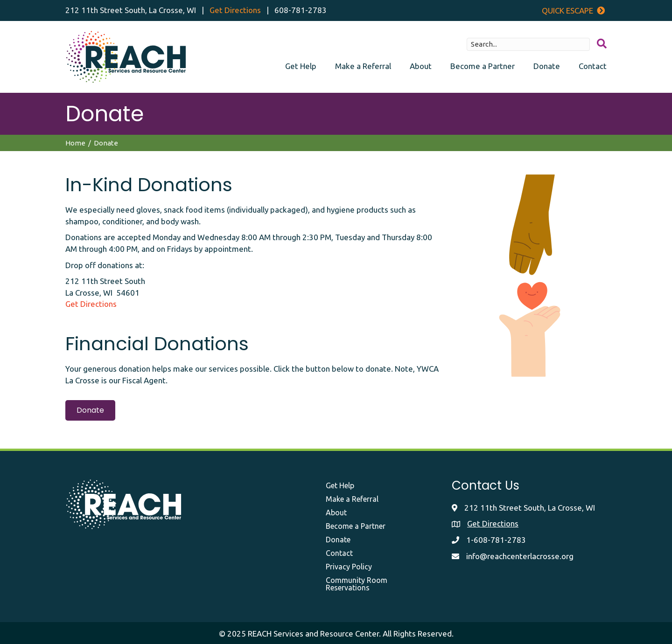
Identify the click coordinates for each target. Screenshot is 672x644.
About (421, 66)
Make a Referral (363, 66)
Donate (547, 66)
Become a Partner (483, 66)
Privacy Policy (349, 567)
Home (75, 143)
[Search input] (528, 44)
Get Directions (235, 10)
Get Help (301, 66)
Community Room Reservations (357, 584)
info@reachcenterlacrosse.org (520, 556)
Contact (593, 66)
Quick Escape (573, 10)
